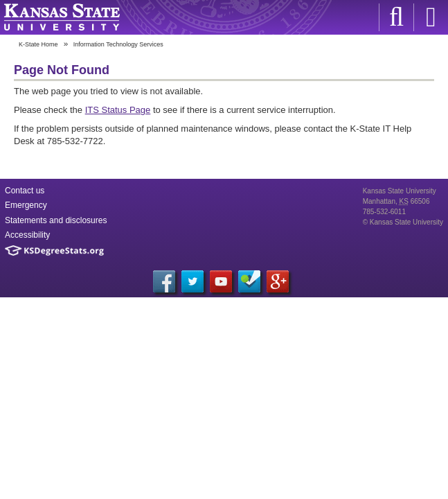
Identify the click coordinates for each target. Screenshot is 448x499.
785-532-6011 (384, 212)
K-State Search (396, 17)
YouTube (221, 281)
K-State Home (38, 44)
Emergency (26, 205)
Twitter (192, 281)
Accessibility (27, 235)
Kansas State (62, 17)
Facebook (164, 281)
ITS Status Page (118, 110)
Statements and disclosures (56, 220)
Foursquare (249, 281)
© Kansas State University (403, 222)
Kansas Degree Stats (54, 251)
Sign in (431, 17)
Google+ (278, 281)
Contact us (25, 191)
